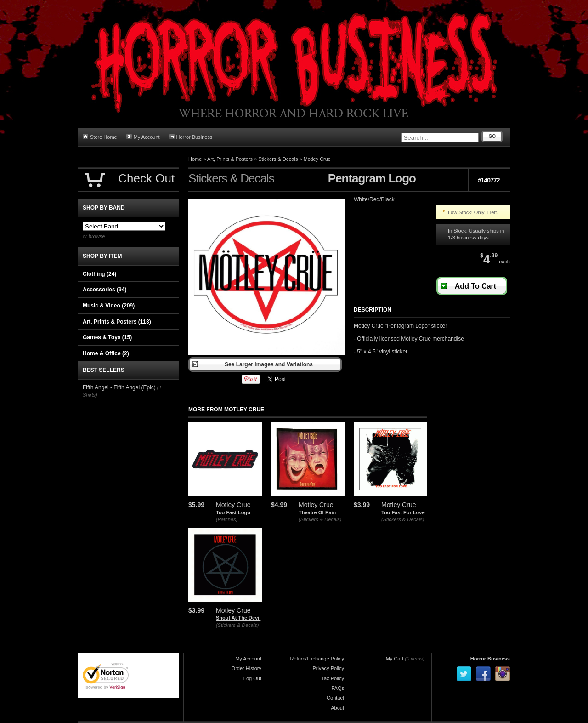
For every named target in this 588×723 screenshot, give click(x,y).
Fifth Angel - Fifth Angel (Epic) (119, 387)
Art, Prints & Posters (230, 159)
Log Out (252, 678)
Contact (335, 698)
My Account (143, 137)
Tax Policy (333, 678)
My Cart (395, 659)
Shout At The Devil (238, 618)
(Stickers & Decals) (320, 519)
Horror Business (191, 137)
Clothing (99, 274)
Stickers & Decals (278, 159)
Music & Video (109, 306)
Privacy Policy (328, 668)
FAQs (338, 688)
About (337, 708)
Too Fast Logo (233, 512)
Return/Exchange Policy (317, 659)
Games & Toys (107, 337)
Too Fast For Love (403, 512)
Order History (246, 668)
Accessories (105, 290)
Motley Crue (317, 159)
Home (195, 159)
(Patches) (227, 519)
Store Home (100, 137)
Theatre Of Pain (317, 512)
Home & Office (106, 353)
